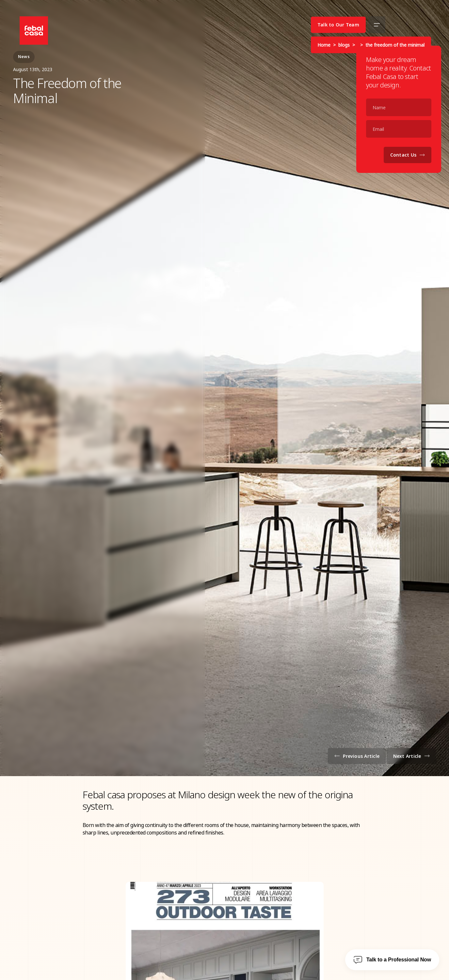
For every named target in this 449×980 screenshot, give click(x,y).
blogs (344, 45)
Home (324, 45)
